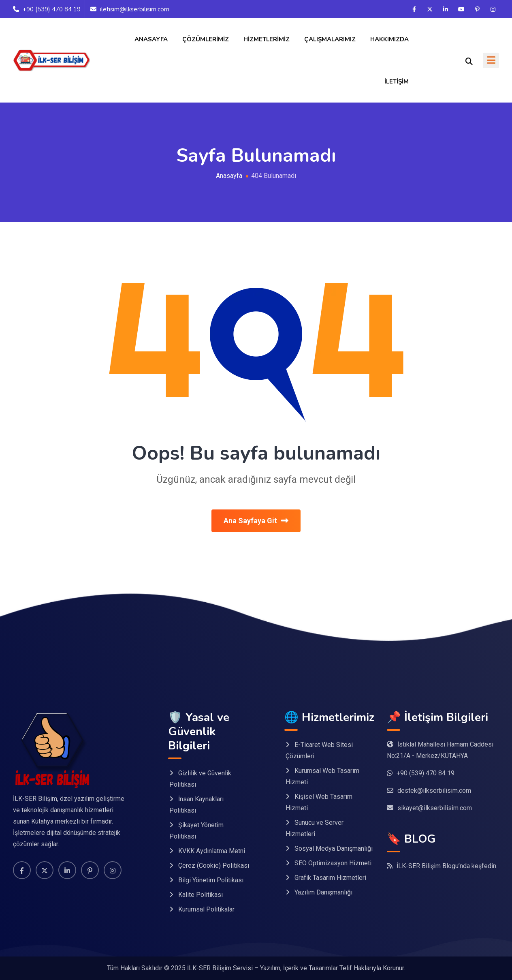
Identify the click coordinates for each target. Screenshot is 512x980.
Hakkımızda (389, 39)
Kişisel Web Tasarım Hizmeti (319, 802)
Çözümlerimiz (206, 39)
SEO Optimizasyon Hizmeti (333, 863)
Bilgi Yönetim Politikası (211, 880)
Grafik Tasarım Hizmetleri (330, 878)
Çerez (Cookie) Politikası (214, 866)
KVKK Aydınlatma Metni (212, 851)
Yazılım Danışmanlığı (323, 892)
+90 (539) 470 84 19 (52, 9)
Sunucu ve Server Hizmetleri (315, 828)
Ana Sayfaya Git (256, 521)
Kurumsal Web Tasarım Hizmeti (322, 776)
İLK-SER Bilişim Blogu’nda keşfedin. (447, 866)
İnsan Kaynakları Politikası (196, 805)
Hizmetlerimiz (267, 39)
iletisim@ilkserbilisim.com (135, 9)
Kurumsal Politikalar (206, 909)
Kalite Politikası (201, 895)
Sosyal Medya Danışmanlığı (334, 848)
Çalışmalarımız (330, 39)
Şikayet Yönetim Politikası (196, 831)
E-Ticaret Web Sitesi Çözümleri (319, 750)
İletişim (397, 81)
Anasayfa (151, 39)
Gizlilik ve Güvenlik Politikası (200, 779)
